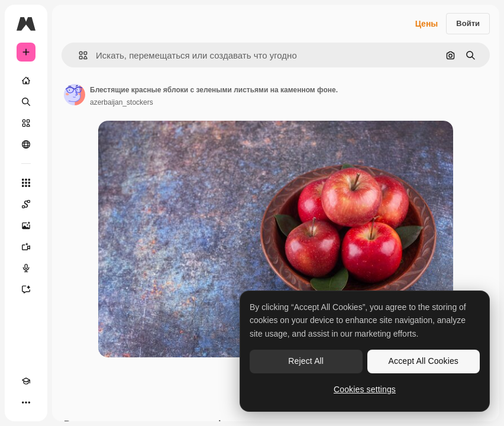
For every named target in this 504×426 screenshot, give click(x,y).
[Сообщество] (26, 144)
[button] (78, 55)
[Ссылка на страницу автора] (75, 95)
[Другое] (26, 402)
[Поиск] (26, 102)
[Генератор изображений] (26, 225)
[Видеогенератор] (26, 247)
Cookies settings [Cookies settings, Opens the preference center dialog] (365, 389)
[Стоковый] (26, 123)
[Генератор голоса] (26, 268)
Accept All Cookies (424, 361)
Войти (468, 23)
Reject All (306, 361)
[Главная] (26, 80)
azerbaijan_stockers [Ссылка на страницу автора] (122, 102)
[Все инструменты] (26, 183)
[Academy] (26, 381)
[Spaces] (26, 204)
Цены (427, 24)
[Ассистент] (26, 289)
